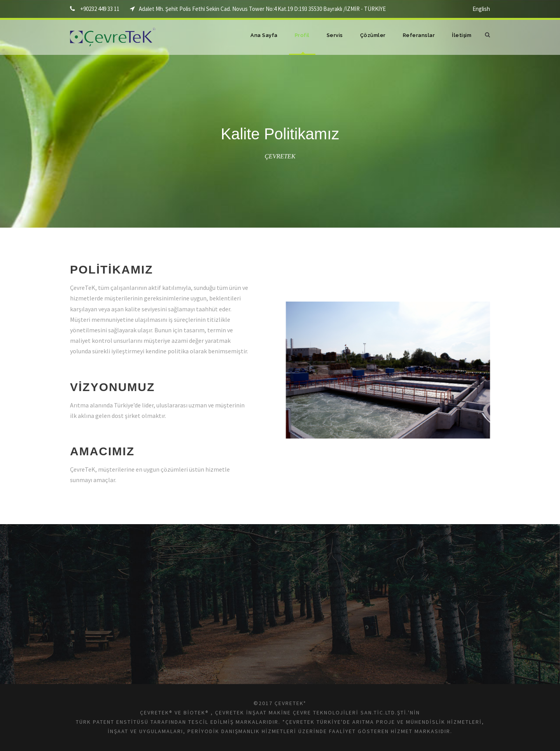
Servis (335, 35)
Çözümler (373, 35)
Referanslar (419, 35)
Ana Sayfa (264, 35)
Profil (302, 35)
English (481, 9)
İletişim (462, 35)
